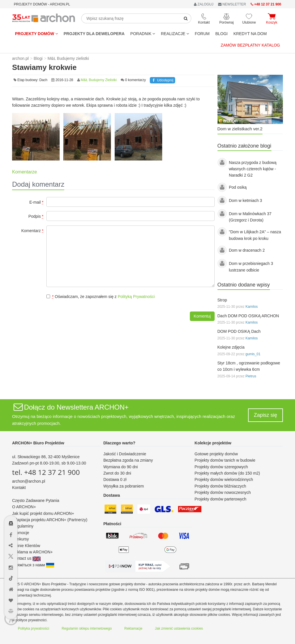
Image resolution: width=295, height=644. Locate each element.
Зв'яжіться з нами (33, 565)
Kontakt (19, 488)
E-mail (36, 202)
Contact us (26, 558)
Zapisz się (265, 415)
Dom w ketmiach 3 (246, 200)
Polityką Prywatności (136, 297)
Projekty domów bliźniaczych (220, 486)
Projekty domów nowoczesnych (223, 492)
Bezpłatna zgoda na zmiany (128, 460)
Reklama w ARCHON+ (32, 552)
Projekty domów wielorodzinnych (224, 479)
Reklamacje (134, 628)
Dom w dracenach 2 (247, 250)
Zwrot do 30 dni (117, 473)
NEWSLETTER (232, 4)
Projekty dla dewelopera (94, 34)
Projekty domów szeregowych (221, 467)
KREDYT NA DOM (250, 34)
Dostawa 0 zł (115, 479)
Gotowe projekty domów (216, 454)
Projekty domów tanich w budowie (225, 460)
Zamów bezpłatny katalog (250, 45)
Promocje (21, 533)
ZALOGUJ (204, 4)
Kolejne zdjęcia (231, 347)
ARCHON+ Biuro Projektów (38, 443)
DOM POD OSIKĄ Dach (239, 331)
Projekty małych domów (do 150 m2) (227, 473)
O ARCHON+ (24, 507)
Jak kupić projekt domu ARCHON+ (43, 513)
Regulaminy (23, 526)
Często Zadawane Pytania (36, 500)
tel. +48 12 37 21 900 (46, 472)
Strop (222, 300)
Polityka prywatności (34, 628)
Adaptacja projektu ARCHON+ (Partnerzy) (50, 520)
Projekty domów (36, 34)
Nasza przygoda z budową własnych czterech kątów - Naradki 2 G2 (253, 169)
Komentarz (32, 231)
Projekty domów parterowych (220, 499)
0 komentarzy (135, 80)
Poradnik (143, 34)
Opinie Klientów (26, 546)
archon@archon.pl (29, 481)
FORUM (202, 34)
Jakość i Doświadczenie (125, 454)
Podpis (36, 216)
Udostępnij (162, 80)
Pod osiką (238, 187)
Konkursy (20, 539)
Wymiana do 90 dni (121, 467)
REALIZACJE (175, 34)
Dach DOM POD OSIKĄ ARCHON (248, 316)
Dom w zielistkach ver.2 (240, 129)
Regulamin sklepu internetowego (87, 628)
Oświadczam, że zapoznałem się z (101, 297)
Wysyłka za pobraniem (124, 486)
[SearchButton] (186, 18)
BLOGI (221, 34)
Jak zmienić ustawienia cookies (179, 628)
